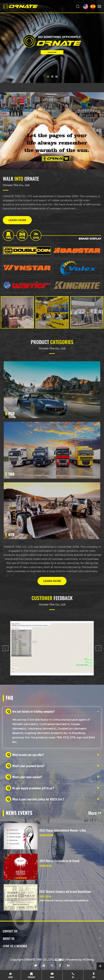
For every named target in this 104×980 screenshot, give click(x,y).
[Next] (98, 648)
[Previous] (6, 648)
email (52, 977)
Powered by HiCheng (80, 960)
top (94, 977)
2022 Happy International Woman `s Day (63, 830)
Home (10, 977)
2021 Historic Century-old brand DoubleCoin (65, 891)
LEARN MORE (17, 220)
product (31, 977)
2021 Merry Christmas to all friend (59, 861)
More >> (95, 813)
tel (73, 977)
